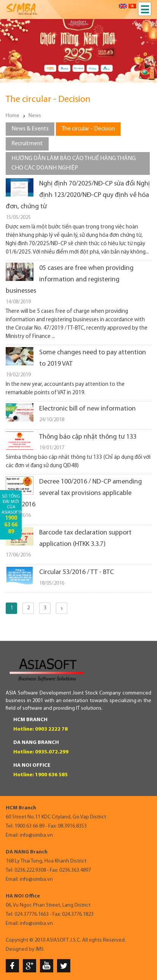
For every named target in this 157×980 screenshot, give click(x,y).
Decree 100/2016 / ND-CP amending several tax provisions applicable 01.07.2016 (74, 493)
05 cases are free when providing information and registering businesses (70, 280)
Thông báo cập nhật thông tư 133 (88, 437)
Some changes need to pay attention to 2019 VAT (93, 358)
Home (13, 116)
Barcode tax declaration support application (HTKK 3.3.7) (85, 538)
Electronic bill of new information (87, 409)
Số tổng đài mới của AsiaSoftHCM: (12, 515)
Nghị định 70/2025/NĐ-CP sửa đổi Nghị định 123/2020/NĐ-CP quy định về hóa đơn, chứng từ (78, 195)
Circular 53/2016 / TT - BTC (77, 572)
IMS (40, 949)
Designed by (20, 949)
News (35, 116)
